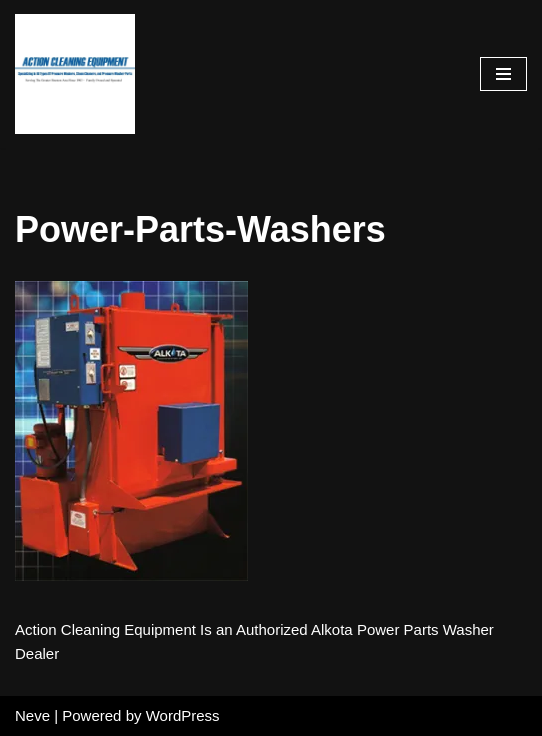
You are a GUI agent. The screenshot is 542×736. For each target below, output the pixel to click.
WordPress (183, 715)
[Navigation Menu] (503, 74)
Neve (32, 715)
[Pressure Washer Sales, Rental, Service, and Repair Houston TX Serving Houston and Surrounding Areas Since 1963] (75, 74)
